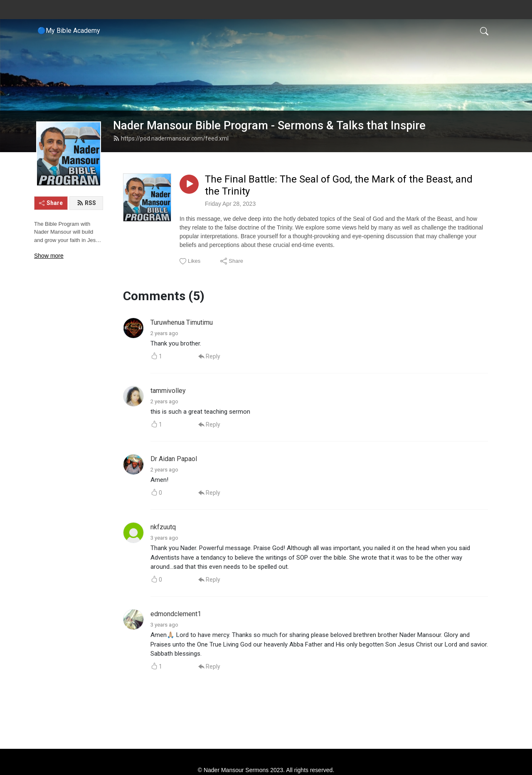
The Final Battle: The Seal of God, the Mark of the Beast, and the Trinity (339, 185)
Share (51, 203)
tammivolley (168, 391)
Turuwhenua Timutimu (182, 322)
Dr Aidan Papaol (174, 459)
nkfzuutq (163, 527)
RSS (86, 203)
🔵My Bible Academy (69, 31)
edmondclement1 (176, 614)
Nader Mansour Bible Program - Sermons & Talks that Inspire (269, 126)
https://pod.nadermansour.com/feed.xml (171, 138)
